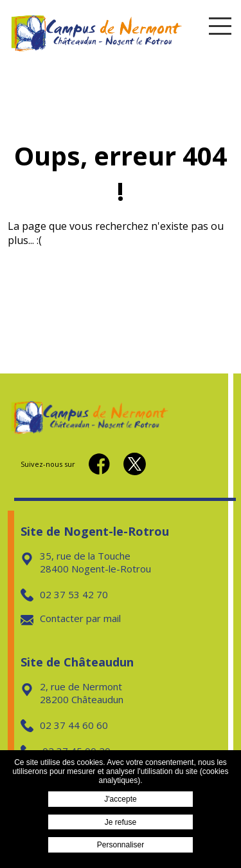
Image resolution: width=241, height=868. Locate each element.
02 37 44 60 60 (64, 725)
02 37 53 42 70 (64, 594)
